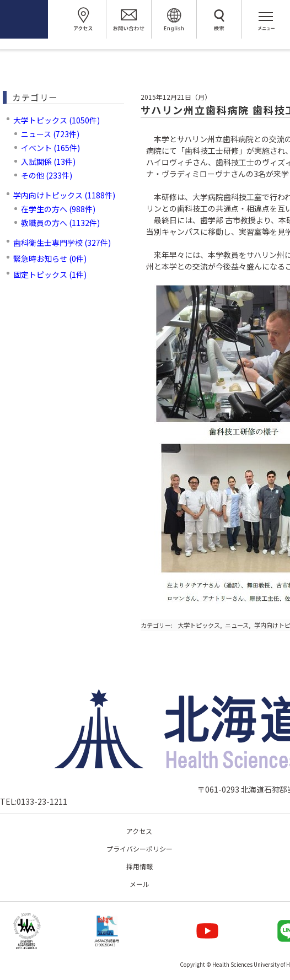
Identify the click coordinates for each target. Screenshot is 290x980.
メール (139, 884)
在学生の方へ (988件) (58, 209)
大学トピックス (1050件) (57, 120)
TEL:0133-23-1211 (34, 801)
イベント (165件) (50, 148)
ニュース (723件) (50, 134)
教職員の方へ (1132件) (60, 223)
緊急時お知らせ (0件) (50, 259)
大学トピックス (199, 625)
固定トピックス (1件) (50, 274)
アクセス (139, 831)
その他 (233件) (47, 175)
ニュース (237, 625)
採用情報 (139, 866)
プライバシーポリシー (139, 849)
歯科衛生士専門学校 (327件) (62, 243)
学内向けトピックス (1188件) (64, 195)
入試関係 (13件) (48, 161)
